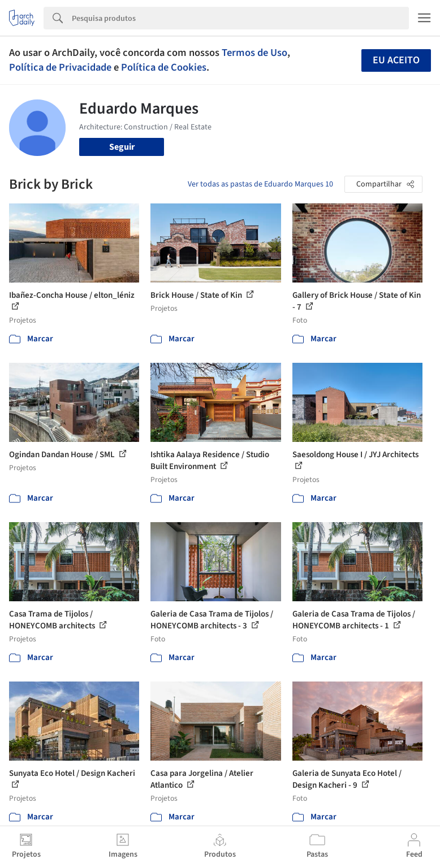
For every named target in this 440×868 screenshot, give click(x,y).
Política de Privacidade (60, 67)
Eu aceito (396, 60)
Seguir (122, 147)
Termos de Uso (254, 53)
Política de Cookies (164, 67)
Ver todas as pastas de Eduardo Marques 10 (260, 184)
